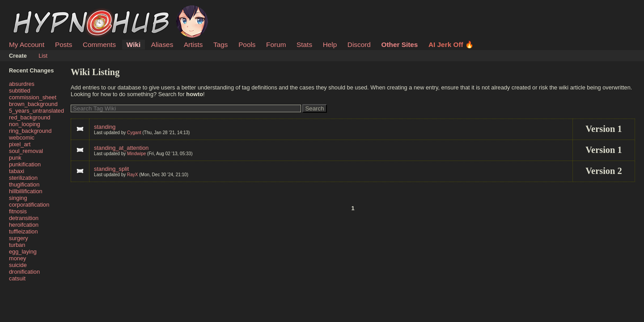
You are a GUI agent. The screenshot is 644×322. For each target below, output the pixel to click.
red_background (30, 117)
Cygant (134, 133)
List (43, 56)
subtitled (20, 91)
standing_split (111, 169)
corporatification (29, 205)
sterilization (23, 178)
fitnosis (18, 211)
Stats (304, 44)
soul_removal (26, 151)
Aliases (162, 44)
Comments (99, 44)
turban (17, 245)
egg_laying (23, 252)
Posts (64, 44)
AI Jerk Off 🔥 (451, 44)
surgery (19, 238)
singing (18, 198)
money (17, 258)
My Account (27, 44)
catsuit (17, 278)
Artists (193, 44)
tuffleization (23, 231)
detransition (24, 218)
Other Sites (399, 44)
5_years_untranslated (36, 111)
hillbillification (26, 191)
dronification (24, 272)
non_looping (25, 124)
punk (15, 158)
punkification (25, 164)
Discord (359, 44)
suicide (18, 265)
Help (330, 44)
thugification (24, 184)
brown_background (33, 104)
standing (105, 127)
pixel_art (20, 144)
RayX (132, 175)
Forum (276, 44)
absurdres (22, 84)
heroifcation (24, 225)
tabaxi (17, 171)
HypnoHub (34, 10)
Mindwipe (136, 154)
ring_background (30, 131)
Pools (247, 44)
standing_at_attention (121, 148)
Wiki (133, 44)
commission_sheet (33, 97)
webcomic (22, 138)
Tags (220, 44)
